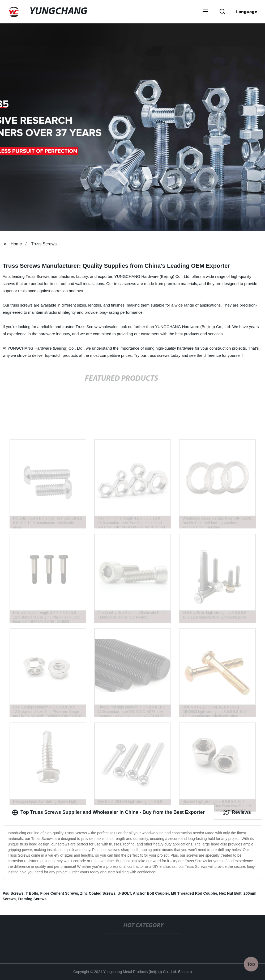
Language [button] (247, 12)
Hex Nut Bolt (230, 893)
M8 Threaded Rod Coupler (194, 893)
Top (251, 964)
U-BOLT (124, 893)
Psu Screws (13, 893)
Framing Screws (32, 899)
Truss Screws (44, 244)
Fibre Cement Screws (59, 893)
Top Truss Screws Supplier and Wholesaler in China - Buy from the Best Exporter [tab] (108, 813)
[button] (205, 12)
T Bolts (32, 893)
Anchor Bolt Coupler (151, 893)
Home (16, 244)
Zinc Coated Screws (98, 893)
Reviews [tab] (237, 813)
